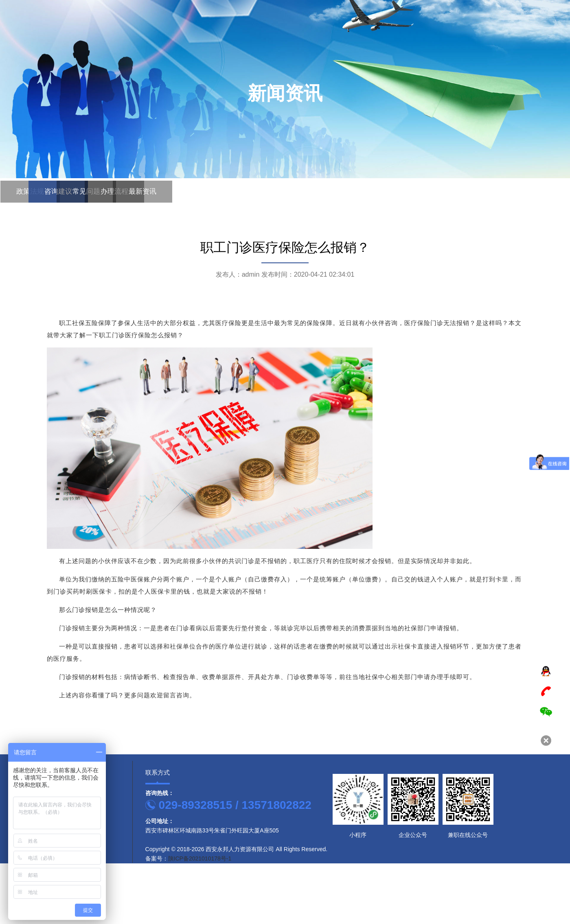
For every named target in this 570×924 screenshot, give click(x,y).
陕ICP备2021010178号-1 (200, 858)
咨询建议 (48, 193)
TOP (546, 652)
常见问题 (75, 193)
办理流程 (101, 193)
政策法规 (22, 193)
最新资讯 (128, 193)
